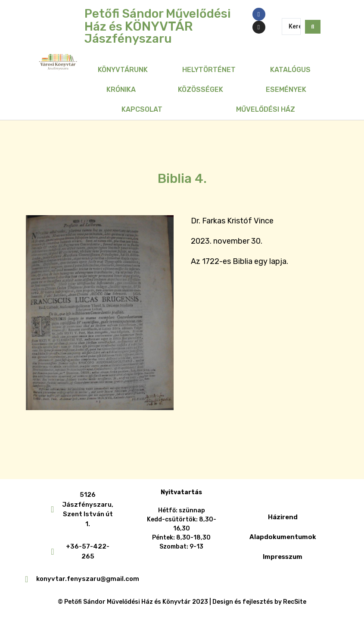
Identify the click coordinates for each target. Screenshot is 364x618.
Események (286, 89)
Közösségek (201, 89)
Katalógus (290, 70)
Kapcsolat (142, 109)
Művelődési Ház (266, 109)
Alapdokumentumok (283, 537)
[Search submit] (313, 26)
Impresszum (283, 557)
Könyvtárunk (123, 70)
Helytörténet (209, 70)
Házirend (283, 517)
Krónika (121, 89)
